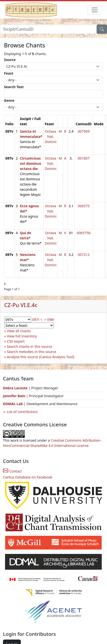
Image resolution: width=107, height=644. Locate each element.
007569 (84, 131)
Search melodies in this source (32, 352)
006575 (84, 206)
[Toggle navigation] (95, 10)
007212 (84, 255)
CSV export (16, 341)
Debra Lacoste (15, 388)
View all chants (19, 331)
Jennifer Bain (15, 396)
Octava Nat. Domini (51, 136)
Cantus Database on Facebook (28, 477)
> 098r (49, 320)
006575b (84, 233)
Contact (12, 471)
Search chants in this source (30, 346)
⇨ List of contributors (20, 412)
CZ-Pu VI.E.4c (21, 305)
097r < (37, 320)
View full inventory (22, 336)
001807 (84, 158)
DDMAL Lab (13, 404)
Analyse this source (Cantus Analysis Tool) (41, 357)
